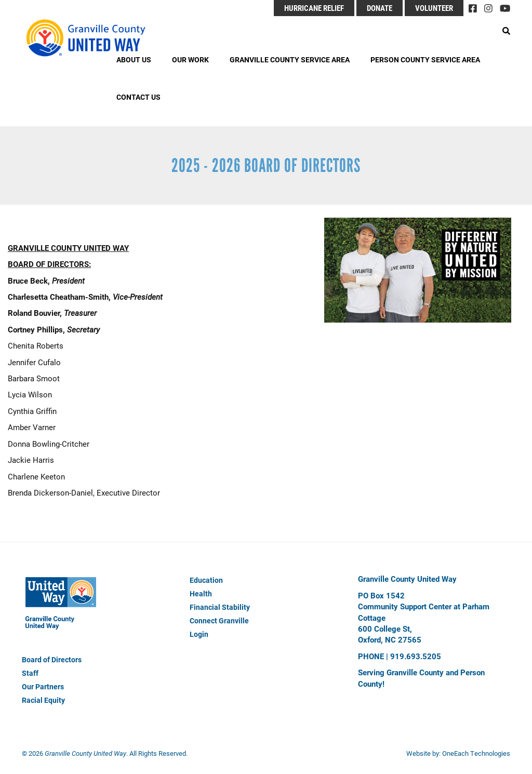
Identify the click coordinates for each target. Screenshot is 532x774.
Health (201, 593)
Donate (380, 8)
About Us (134, 59)
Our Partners (43, 686)
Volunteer (434, 8)
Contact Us (138, 97)
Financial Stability (220, 607)
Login (199, 634)
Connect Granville (219, 620)
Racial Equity (43, 700)
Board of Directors (52, 659)
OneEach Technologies (476, 753)
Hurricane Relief (314, 8)
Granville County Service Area (290, 59)
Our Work (190, 59)
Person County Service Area (425, 59)
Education (206, 580)
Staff (30, 673)
